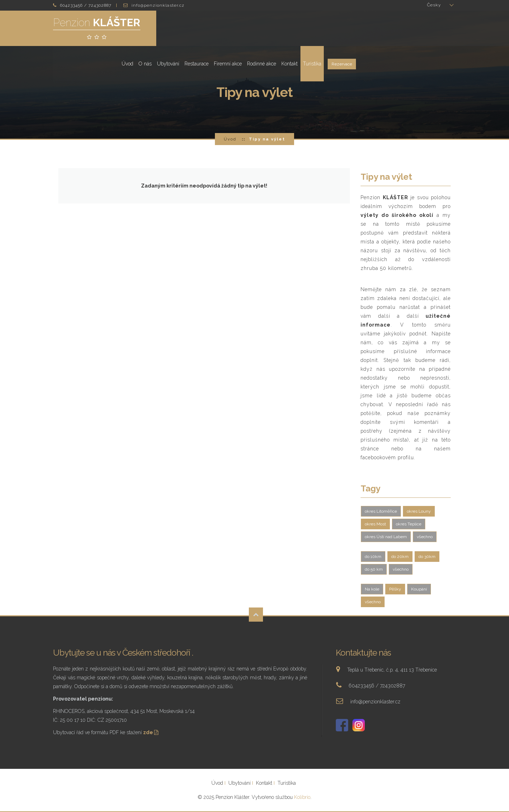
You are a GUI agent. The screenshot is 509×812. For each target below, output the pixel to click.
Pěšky (395, 589)
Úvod (227, 28)
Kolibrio (302, 797)
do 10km (373, 557)
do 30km (427, 557)
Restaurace (297, 28)
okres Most (375, 524)
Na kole (372, 589)
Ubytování (268, 28)
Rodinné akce (362, 28)
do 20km (400, 557)
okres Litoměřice (381, 511)
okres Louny (419, 511)
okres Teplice (409, 524)
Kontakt (390, 28)
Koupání (419, 589)
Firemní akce (328, 28)
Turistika (412, 28)
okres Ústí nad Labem (386, 537)
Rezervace (442, 29)
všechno (425, 537)
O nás (245, 28)
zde (151, 732)
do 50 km (374, 569)
